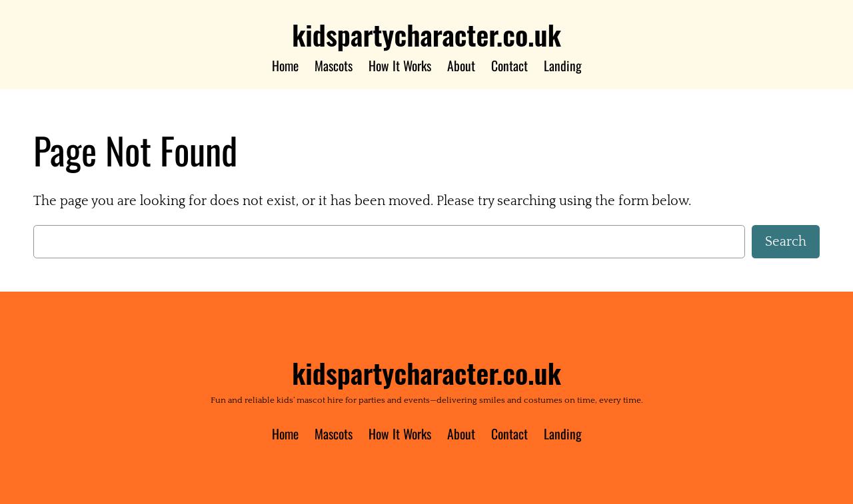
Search (786, 242)
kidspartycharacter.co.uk (426, 34)
